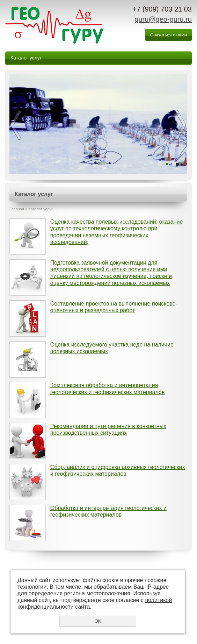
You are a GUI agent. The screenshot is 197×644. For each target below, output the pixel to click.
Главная (17, 209)
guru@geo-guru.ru (163, 19)
